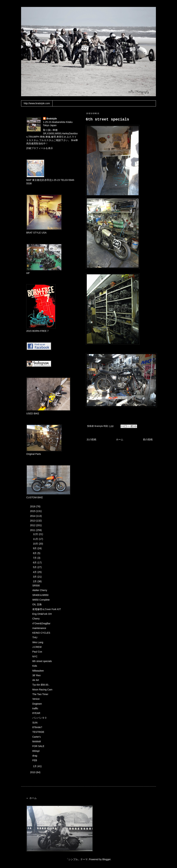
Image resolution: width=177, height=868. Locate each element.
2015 (33, 511)
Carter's (37, 737)
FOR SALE (38, 746)
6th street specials (42, 661)
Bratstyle (52, 119)
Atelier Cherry (40, 590)
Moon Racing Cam (42, 690)
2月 (35, 581)
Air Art (36, 680)
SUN (35, 723)
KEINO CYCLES (41, 633)
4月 (35, 572)
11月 (36, 539)
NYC (35, 656)
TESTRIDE (38, 732)
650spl (36, 751)
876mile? (37, 727)
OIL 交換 (37, 604)
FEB (35, 760)
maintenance (39, 628)
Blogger (106, 859)
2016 (33, 506)
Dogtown (37, 704)
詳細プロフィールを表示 (40, 148)
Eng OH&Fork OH (42, 614)
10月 (36, 544)
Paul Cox (37, 652)
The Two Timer (40, 694)
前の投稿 (148, 439)
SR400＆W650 (40, 595)
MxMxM (37, 741)
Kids (35, 666)
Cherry (36, 619)
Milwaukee (38, 671)
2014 (33, 516)
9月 (35, 548)
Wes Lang (38, 642)
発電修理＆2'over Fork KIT (47, 609)
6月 (35, 563)
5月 (35, 567)
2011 (33, 530)
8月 (35, 553)
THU (35, 637)
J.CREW (37, 647)
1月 (35, 766)
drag (35, 756)
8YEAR (36, 713)
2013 (33, 521)
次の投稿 (91, 439)
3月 (35, 577)
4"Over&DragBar (41, 623)
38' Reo (36, 675)
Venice (36, 699)
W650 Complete (41, 600)
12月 (36, 534)
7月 (35, 558)
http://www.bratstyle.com (37, 103)
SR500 (36, 586)
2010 (33, 772)
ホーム (120, 439)
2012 (33, 525)
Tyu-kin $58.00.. (41, 685)
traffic (35, 708)
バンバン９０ (40, 718)
